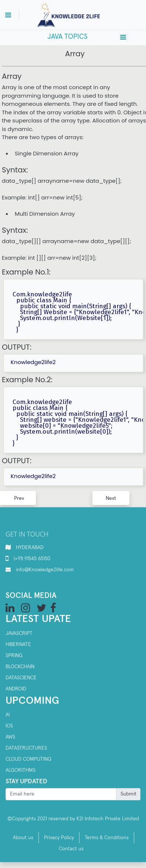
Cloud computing (28, 759)
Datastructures (26, 748)
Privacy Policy (59, 838)
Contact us (71, 849)
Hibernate (18, 645)
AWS (10, 737)
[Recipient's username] (61, 794)
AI (8, 715)
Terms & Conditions (107, 838)
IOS (9, 726)
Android (16, 689)
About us (23, 838)
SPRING (14, 656)
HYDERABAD (30, 548)
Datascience (21, 678)
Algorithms (21, 770)
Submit (128, 794)
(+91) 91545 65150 (32, 559)
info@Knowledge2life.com (45, 570)
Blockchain (20, 667)
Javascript (19, 633)
